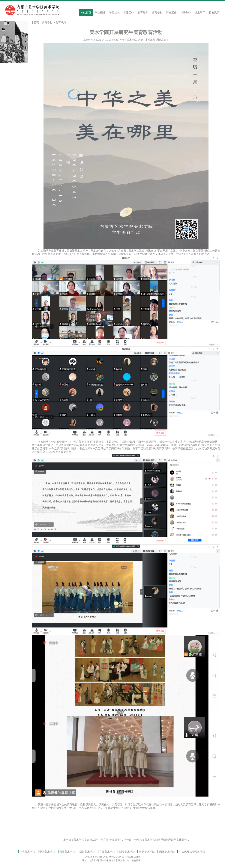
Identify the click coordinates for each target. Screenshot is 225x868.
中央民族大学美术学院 (192, 852)
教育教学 (143, 13)
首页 (36, 23)
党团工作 (129, 13)
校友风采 (214, 13)
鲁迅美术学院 (147, 852)
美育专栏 (157, 13)
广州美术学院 (107, 852)
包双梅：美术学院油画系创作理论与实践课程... (162, 840)
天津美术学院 (67, 852)
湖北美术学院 (167, 852)
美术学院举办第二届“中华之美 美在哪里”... (98, 840)
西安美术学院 (127, 852)
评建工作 (171, 13)
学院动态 (114, 13)
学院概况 (100, 13)
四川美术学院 (87, 852)
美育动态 (61, 23)
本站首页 (86, 13)
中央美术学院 (27, 852)
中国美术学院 (47, 852)
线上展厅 (200, 13)
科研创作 (186, 13)
